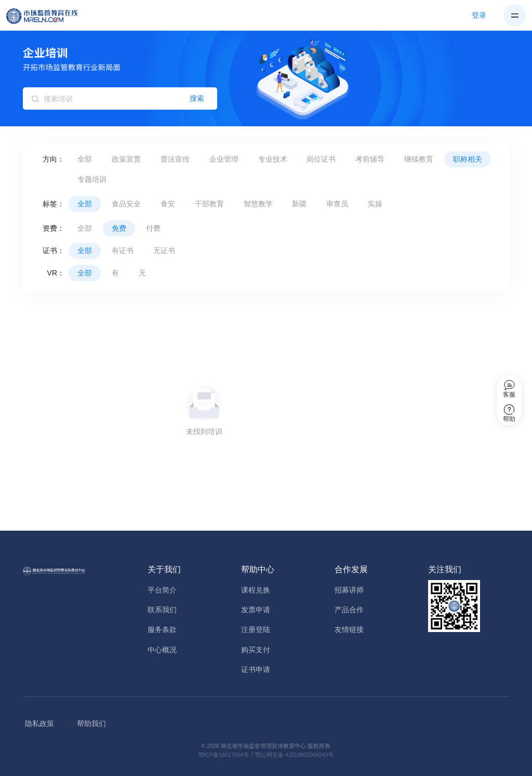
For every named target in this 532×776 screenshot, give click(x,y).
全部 (85, 159)
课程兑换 (256, 590)
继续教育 (419, 159)
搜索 (197, 98)
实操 (375, 204)
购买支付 (256, 650)
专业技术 (273, 159)
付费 (153, 228)
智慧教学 (258, 204)
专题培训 (92, 179)
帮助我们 (91, 724)
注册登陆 (256, 629)
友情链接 (349, 629)
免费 (119, 228)
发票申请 (256, 610)
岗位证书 (321, 159)
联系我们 (162, 610)
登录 (479, 15)
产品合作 (349, 610)
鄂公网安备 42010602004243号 (294, 755)
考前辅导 (370, 159)
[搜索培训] (120, 98)
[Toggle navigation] (515, 15)
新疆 (299, 204)
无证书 (164, 251)
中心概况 (162, 650)
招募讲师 (349, 590)
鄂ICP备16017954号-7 (226, 755)
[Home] (48, 16)
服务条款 (162, 629)
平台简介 (162, 590)
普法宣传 (175, 159)
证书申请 (256, 669)
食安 (168, 204)
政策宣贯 (126, 159)
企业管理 (224, 159)
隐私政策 (39, 724)
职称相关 (468, 159)
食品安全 (126, 204)
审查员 (337, 204)
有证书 (123, 251)
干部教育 (209, 204)
